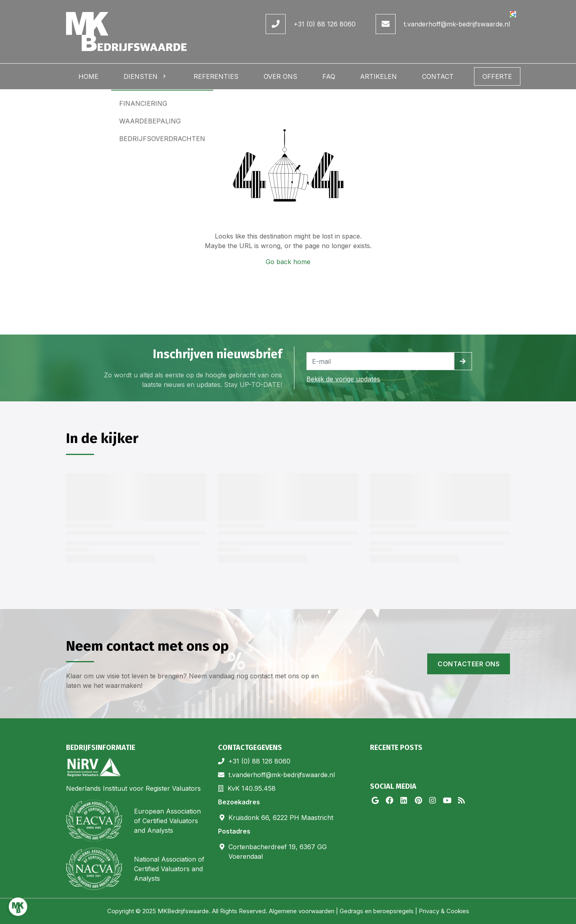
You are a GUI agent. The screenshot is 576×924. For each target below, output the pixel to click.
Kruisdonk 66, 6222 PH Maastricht (281, 818)
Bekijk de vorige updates (343, 379)
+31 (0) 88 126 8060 (325, 24)
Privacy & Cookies (444, 911)
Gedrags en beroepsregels (377, 911)
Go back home (288, 262)
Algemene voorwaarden (302, 911)
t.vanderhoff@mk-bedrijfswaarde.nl (457, 24)
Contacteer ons (469, 664)
